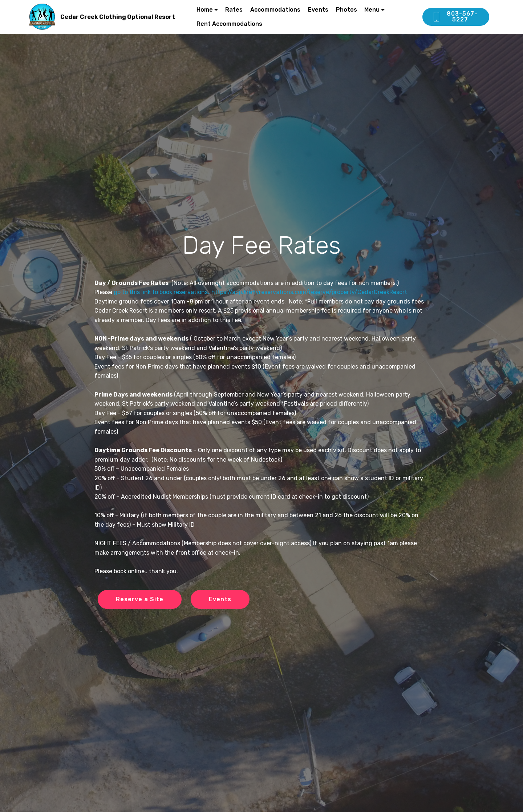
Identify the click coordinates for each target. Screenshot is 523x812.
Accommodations (275, 10)
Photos (346, 10)
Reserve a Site (140, 599)
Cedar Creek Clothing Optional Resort (118, 17)
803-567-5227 (455, 17)
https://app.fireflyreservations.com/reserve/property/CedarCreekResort (309, 292)
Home (205, 10)
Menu (372, 10)
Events (318, 10)
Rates (234, 10)
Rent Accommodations (229, 24)
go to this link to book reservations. (161, 292)
